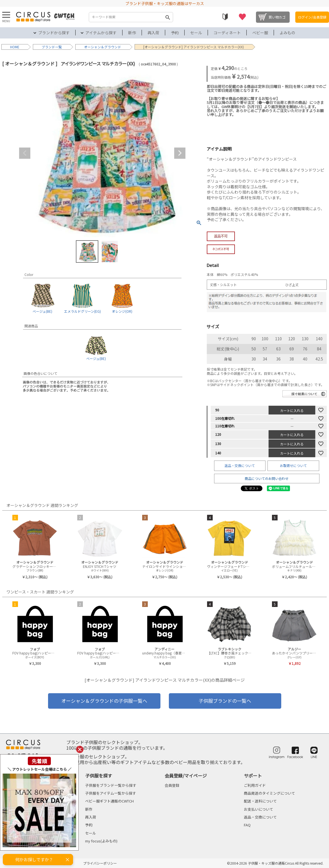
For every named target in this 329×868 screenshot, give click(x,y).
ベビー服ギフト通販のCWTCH (109, 801)
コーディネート (227, 33)
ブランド (48, 47)
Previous (25, 153)
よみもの (287, 33)
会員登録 (172, 785)
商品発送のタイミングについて (269, 793)
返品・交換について (240, 465)
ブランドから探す (54, 33)
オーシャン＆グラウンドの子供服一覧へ (104, 701)
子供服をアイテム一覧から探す (111, 793)
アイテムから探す (101, 33)
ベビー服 (260, 33)
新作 (132, 33)
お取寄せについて (293, 465)
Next (180, 153)
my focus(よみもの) (101, 841)
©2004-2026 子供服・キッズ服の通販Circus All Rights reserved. (275, 863)
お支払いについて (258, 809)
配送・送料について (260, 801)
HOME (15, 47)
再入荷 (153, 33)
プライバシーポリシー (100, 863)
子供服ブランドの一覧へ (225, 701)
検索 (167, 17)
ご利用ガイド (255, 785)
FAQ (247, 825)
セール (196, 33)
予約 (175, 33)
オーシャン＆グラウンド (103, 47)
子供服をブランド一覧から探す (111, 785)
